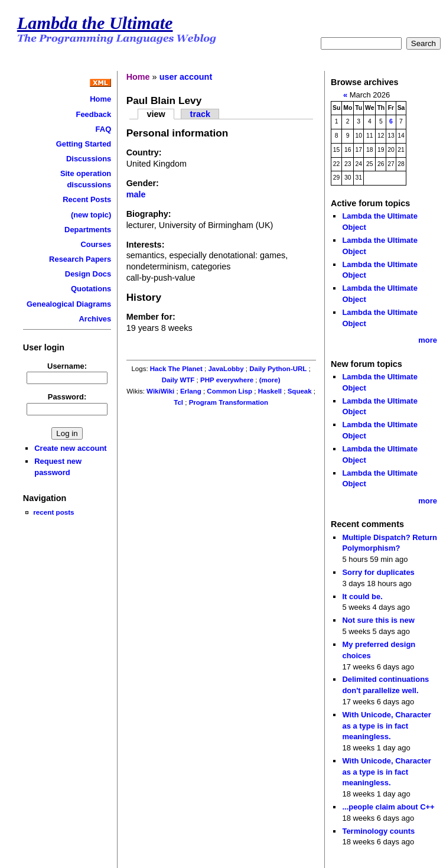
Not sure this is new (378, 620)
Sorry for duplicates (378, 572)
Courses (96, 244)
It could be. (362, 596)
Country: (144, 152)
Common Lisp (229, 391)
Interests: (146, 245)
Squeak (300, 391)
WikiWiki (160, 391)
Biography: (149, 214)
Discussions (89, 159)
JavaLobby (226, 369)
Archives (95, 319)
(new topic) (91, 215)
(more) (270, 380)
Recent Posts (87, 199)
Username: (67, 366)
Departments (88, 230)
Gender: (143, 183)
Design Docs (88, 274)
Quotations (91, 289)
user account (186, 77)
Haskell (270, 391)
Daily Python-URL (278, 369)
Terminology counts (378, 831)
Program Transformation (229, 402)
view (156, 114)
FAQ (104, 129)
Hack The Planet (176, 369)
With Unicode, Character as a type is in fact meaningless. (386, 726)
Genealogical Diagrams (69, 304)
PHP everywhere (227, 380)
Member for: (151, 317)
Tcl (178, 402)
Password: (67, 397)
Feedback (93, 114)
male (136, 194)
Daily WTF (178, 380)
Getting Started (84, 144)
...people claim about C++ (388, 807)
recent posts (53, 512)
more (428, 340)
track (200, 114)
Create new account (70, 448)
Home (100, 99)
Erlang (191, 391)
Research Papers (80, 259)
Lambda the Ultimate (95, 23)
